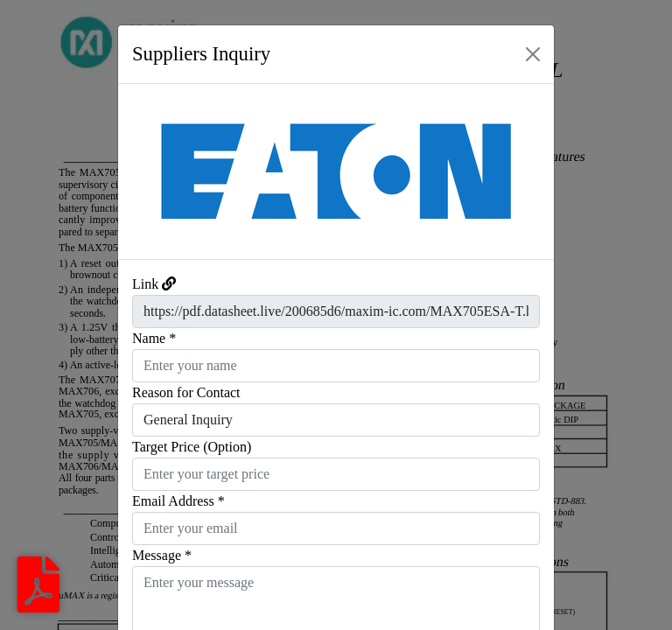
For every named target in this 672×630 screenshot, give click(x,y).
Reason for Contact (186, 392)
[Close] (533, 54)
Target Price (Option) (192, 447)
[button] (151, 171)
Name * (154, 338)
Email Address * (178, 501)
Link (145, 284)
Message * (162, 555)
